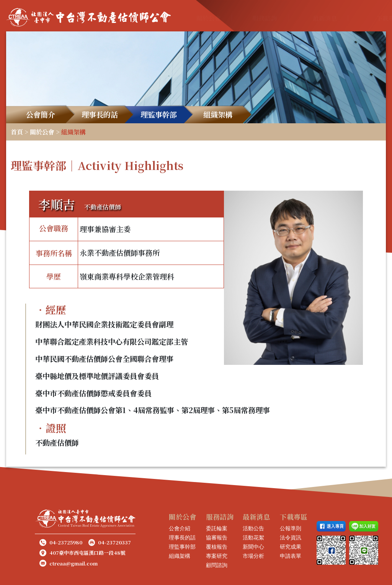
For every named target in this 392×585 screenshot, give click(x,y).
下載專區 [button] (340, 18)
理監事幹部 (182, 547)
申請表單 (291, 556)
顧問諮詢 (217, 565)
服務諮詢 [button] (243, 18)
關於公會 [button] (194, 18)
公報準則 (291, 528)
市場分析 (253, 556)
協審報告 (217, 538)
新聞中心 (253, 547)
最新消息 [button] (292, 18)
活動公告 (253, 528)
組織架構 (180, 556)
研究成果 (291, 547)
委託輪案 (217, 528)
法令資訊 (291, 538)
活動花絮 (253, 538)
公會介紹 (180, 528)
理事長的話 (182, 538)
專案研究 (217, 556)
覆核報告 (217, 547)
